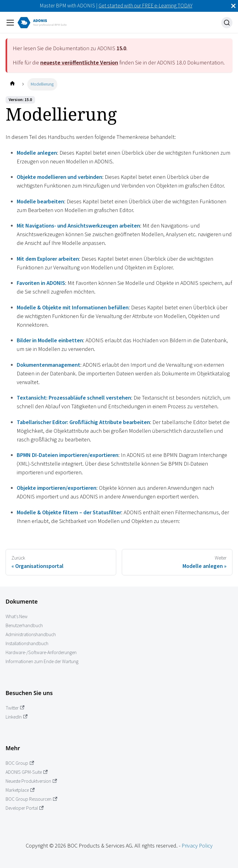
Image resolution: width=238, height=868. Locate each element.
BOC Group (20, 763)
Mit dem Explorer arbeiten (48, 259)
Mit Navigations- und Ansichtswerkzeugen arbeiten (78, 226)
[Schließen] (233, 6)
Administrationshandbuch (31, 634)
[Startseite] (12, 84)
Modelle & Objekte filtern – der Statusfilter (69, 512)
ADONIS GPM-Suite (27, 772)
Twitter (15, 708)
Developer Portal (25, 808)
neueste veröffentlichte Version (79, 62)
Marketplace (20, 790)
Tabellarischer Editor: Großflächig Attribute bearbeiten (83, 422)
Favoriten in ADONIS (41, 283)
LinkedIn (17, 717)
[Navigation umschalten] (10, 23)
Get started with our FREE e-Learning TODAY (145, 6)
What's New (17, 616)
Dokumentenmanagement (48, 365)
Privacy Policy (197, 846)
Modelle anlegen (37, 153)
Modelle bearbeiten (40, 201)
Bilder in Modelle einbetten (50, 340)
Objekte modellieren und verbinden (59, 177)
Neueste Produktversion (31, 781)
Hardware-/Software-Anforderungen (41, 652)
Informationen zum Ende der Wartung (42, 661)
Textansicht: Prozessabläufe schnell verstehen (74, 398)
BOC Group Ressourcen (31, 799)
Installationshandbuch (27, 643)
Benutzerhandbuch (24, 625)
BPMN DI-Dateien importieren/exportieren (68, 455)
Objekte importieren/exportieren (57, 488)
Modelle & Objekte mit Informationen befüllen (73, 307)
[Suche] (227, 23)
